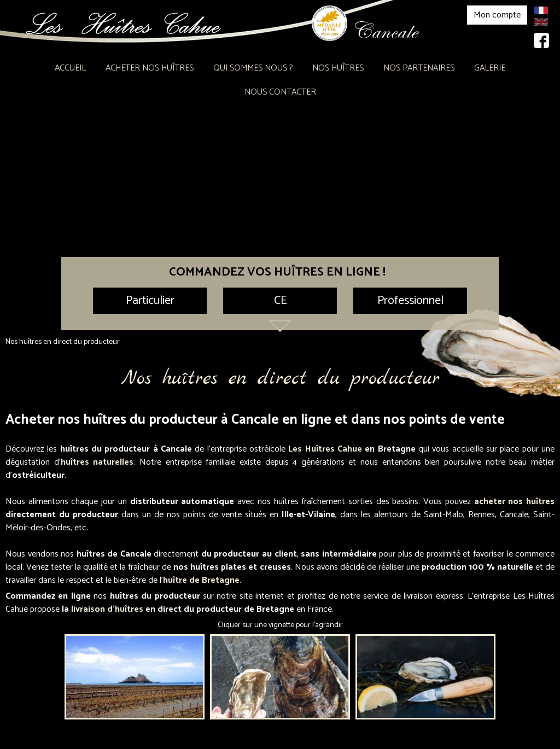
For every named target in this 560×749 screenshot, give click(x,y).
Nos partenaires (419, 68)
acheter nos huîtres (514, 502)
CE (280, 301)
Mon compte (497, 15)
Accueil (70, 68)
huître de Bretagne (201, 580)
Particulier (150, 301)
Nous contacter (280, 92)
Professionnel (410, 301)
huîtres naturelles (97, 462)
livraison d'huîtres (107, 609)
